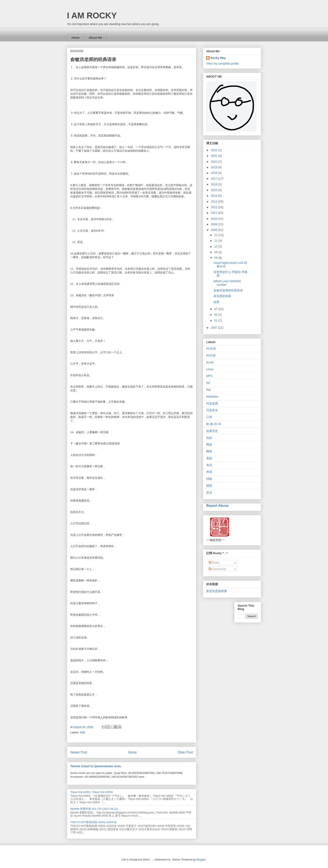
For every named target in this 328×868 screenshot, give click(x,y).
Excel (210, 362)
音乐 (209, 493)
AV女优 (211, 348)
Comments (218, 569)
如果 (217, 302)
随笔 (209, 486)
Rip (208, 390)
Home (76, 38)
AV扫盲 (211, 355)
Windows (212, 397)
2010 (215, 219)
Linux (210, 369)
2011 (215, 213)
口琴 (209, 417)
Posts (214, 563)
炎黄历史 (212, 431)
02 (216, 315)
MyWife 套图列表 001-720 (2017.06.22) (94, 809)
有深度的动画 (222, 296)
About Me (95, 38)
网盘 (209, 444)
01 (216, 320)
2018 (215, 173)
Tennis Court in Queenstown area (95, 766)
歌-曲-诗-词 (214, 424)
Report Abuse (217, 505)
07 (216, 309)
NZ (208, 383)
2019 (215, 167)
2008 (215, 230)
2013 (215, 202)
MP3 (209, 376)
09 (216, 252)
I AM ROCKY (92, 15)
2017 (215, 179)
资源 (209, 472)
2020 (215, 162)
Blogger (201, 860)
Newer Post (79, 752)
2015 (215, 190)
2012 (215, 207)
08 (216, 258)
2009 (215, 224)
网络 (209, 451)
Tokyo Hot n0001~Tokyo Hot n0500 (92, 792)
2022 (215, 150)
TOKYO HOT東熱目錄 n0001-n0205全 (94, 822)
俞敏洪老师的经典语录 (228, 290)
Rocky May (218, 58)
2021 (215, 156)
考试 (209, 465)
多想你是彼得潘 (217, 591)
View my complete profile (222, 64)
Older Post (185, 752)
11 (216, 241)
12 (216, 235)
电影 (209, 438)
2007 (215, 328)
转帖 (83, 732)
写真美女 (212, 410)
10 (216, 246)
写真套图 (212, 403)
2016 (215, 184)
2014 (215, 196)
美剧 (209, 458)
